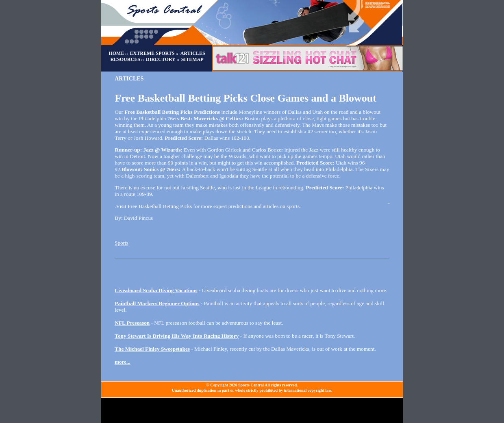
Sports (121, 243)
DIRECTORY (161, 59)
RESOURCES (125, 59)
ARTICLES (193, 53)
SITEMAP (192, 59)
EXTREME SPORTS (152, 53)
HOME (116, 53)
